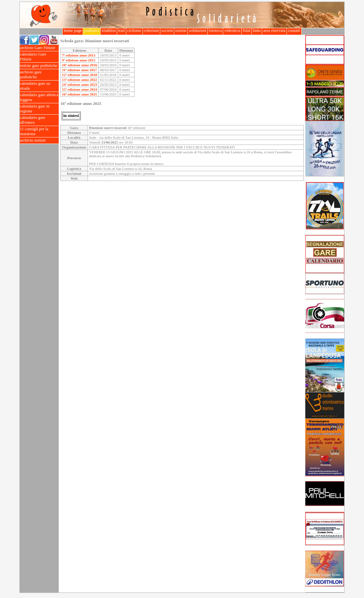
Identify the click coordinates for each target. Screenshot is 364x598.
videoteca (232, 31)
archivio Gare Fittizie (39, 48)
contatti (294, 31)
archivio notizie (39, 140)
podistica (92, 31)
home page (73, 31)
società (167, 31)
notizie (181, 31)
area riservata (274, 31)
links (257, 31)
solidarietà (198, 31)
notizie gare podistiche (39, 66)
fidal (247, 31)
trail (121, 31)
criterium (151, 31)
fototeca (215, 31)
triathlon (109, 31)
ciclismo (134, 31)
